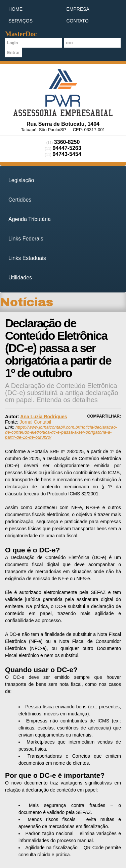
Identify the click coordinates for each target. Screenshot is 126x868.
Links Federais (26, 239)
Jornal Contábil (35, 422)
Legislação (21, 180)
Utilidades (20, 278)
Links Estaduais (27, 258)
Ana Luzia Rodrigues (44, 417)
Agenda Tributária (30, 219)
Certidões (20, 200)
